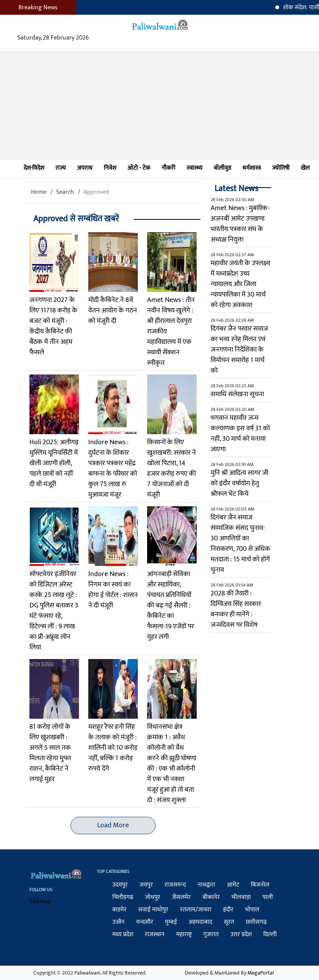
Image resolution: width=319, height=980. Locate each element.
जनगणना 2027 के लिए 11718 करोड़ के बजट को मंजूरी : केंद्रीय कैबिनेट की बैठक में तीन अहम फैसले (53, 326)
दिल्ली (270, 934)
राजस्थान (155, 934)
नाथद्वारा (206, 885)
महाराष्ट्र (184, 934)
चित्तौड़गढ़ (123, 897)
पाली (268, 897)
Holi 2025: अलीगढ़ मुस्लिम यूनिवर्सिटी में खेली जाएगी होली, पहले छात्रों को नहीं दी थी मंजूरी (54, 463)
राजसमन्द (175, 885)
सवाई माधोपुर (153, 910)
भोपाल (252, 910)
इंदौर (228, 910)
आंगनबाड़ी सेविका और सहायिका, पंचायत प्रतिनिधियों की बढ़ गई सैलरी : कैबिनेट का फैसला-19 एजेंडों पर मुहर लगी (171, 606)
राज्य (61, 168)
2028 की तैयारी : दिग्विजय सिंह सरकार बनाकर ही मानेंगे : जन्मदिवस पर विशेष (236, 609)
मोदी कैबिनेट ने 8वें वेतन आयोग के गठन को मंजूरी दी (113, 311)
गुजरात (211, 934)
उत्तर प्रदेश (241, 934)
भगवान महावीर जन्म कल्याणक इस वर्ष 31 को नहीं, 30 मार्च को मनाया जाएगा (240, 434)
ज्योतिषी (281, 168)
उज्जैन (118, 922)
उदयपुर (120, 885)
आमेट (233, 885)
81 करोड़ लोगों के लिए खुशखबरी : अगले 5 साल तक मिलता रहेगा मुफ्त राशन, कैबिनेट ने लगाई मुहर (50, 753)
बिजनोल (260, 885)
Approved (96, 192)
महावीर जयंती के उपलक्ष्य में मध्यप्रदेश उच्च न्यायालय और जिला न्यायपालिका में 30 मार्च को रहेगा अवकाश (240, 284)
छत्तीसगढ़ (256, 922)
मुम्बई (171, 922)
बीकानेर (211, 897)
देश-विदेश (34, 168)
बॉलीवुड (222, 168)
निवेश (110, 168)
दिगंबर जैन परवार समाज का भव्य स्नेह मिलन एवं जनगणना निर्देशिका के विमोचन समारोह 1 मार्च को (239, 350)
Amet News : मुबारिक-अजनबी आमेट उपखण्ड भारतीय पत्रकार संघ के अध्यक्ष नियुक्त (240, 224)
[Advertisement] (159, 105)
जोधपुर (153, 897)
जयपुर (146, 885)
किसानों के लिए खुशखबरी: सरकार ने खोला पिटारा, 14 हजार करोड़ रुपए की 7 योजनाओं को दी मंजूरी (172, 468)
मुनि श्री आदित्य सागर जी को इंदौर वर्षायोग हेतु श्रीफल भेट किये (239, 483)
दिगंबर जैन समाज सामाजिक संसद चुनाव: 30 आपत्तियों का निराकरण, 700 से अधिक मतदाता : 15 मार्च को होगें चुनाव (240, 544)
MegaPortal (261, 973)
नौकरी (168, 168)
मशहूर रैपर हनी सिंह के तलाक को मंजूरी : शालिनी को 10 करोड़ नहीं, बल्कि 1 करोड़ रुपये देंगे (113, 748)
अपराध (85, 168)
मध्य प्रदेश (123, 934)
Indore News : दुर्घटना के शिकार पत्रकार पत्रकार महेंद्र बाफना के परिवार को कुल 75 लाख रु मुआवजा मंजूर (113, 468)
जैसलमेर (181, 897)
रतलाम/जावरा (196, 910)
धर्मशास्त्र (252, 168)
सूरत (229, 922)
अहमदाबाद (200, 922)
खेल (305, 168)
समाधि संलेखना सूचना (237, 394)
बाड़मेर (119, 910)
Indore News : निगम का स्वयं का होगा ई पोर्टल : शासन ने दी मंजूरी (113, 590)
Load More (113, 825)
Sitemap (40, 901)
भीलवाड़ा (241, 897)
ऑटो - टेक (139, 168)
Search (65, 192)
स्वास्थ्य (195, 168)
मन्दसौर (145, 922)
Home (39, 192)
